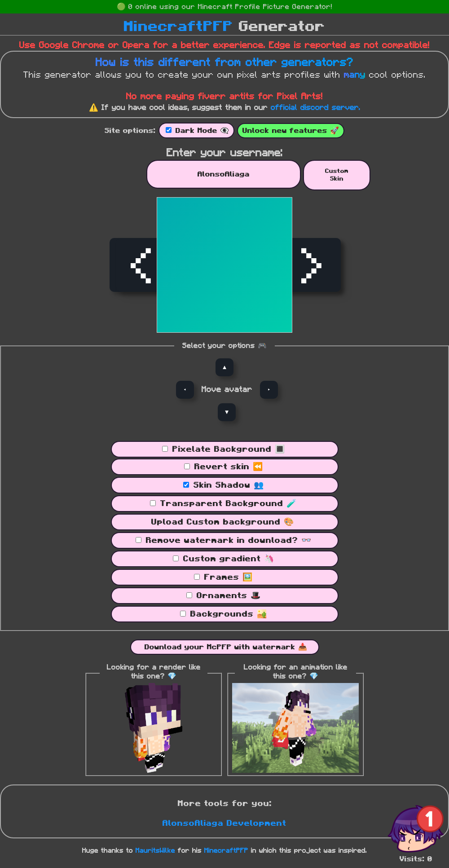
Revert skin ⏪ (229, 467)
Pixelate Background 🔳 (229, 449)
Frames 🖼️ (228, 577)
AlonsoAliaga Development (224, 824)
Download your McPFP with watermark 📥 (226, 647)
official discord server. (315, 108)
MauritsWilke (155, 851)
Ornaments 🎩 (229, 596)
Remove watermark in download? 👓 (229, 541)
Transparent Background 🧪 (228, 504)
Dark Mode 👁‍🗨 (202, 131)
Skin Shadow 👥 (229, 485)
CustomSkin (337, 175)
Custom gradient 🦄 (229, 559)
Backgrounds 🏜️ (229, 614)
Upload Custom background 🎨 (222, 522)
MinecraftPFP (178, 26)
